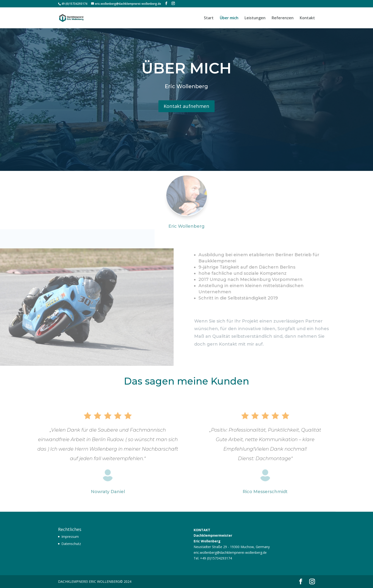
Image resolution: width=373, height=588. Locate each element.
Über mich (229, 18)
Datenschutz (71, 544)
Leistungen (255, 18)
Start (209, 18)
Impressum (70, 537)
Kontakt (307, 18)
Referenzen (283, 18)
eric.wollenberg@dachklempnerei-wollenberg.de (230, 552)
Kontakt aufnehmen (186, 103)
